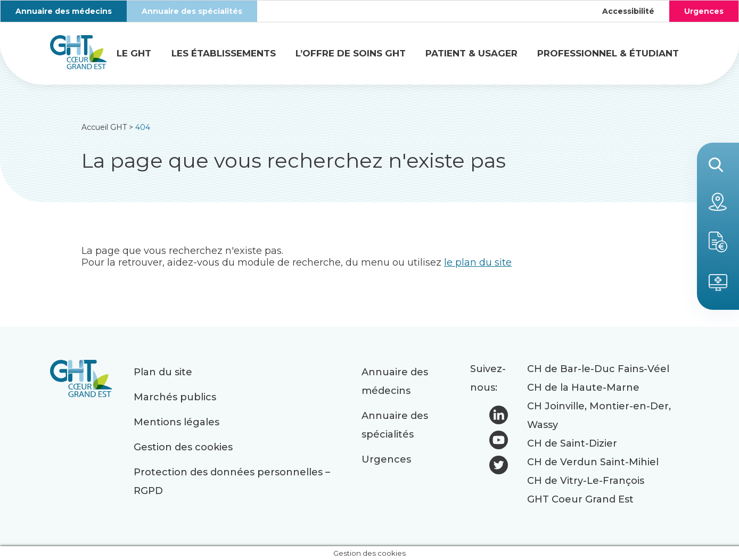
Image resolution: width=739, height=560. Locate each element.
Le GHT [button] (134, 53)
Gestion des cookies (183, 447)
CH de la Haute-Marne (583, 388)
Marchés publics (175, 397)
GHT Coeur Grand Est (580, 499)
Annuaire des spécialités (192, 11)
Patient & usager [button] (471, 53)
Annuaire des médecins (64, 11)
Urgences (704, 11)
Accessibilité (628, 11)
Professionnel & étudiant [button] (608, 53)
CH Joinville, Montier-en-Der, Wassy (599, 415)
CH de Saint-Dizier (572, 443)
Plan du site (163, 372)
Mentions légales (176, 422)
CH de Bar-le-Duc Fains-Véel (598, 369)
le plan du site (478, 262)
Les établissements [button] (224, 53)
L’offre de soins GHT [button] (351, 53)
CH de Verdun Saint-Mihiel (593, 462)
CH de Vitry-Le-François (586, 481)
